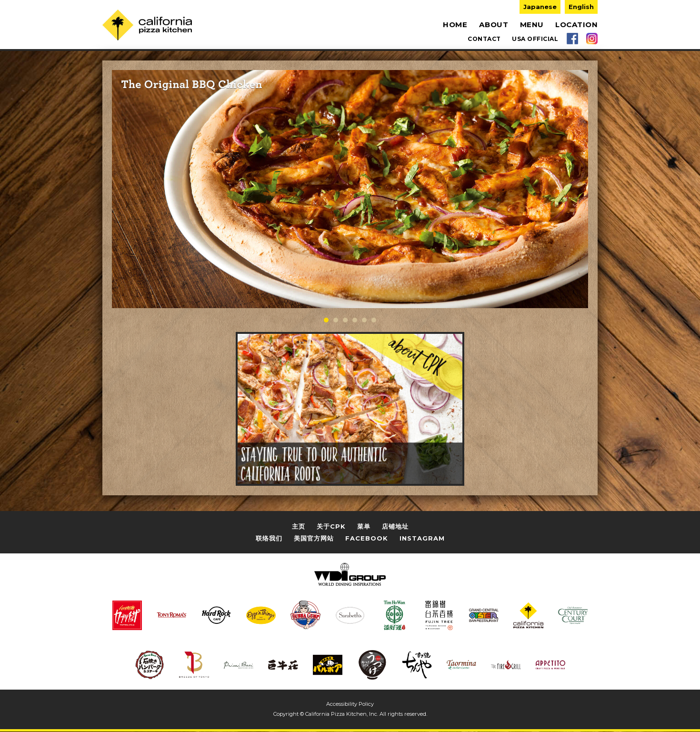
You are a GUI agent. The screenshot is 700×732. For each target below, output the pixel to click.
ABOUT (494, 25)
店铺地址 (395, 526)
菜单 (364, 526)
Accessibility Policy (350, 703)
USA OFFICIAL (535, 38)
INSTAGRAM (422, 538)
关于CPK (331, 526)
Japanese (540, 7)
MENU (532, 25)
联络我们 (269, 538)
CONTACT (484, 38)
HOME (455, 25)
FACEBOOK (367, 538)
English (581, 7)
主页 (299, 526)
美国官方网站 (314, 538)
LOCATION (576, 25)
